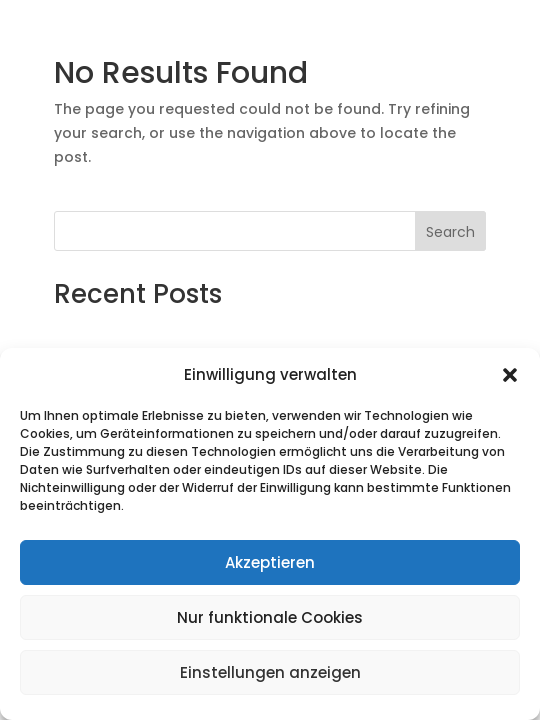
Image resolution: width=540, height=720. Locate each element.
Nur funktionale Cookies (270, 617)
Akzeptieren (270, 562)
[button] (510, 375)
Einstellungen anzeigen (270, 672)
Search (450, 232)
